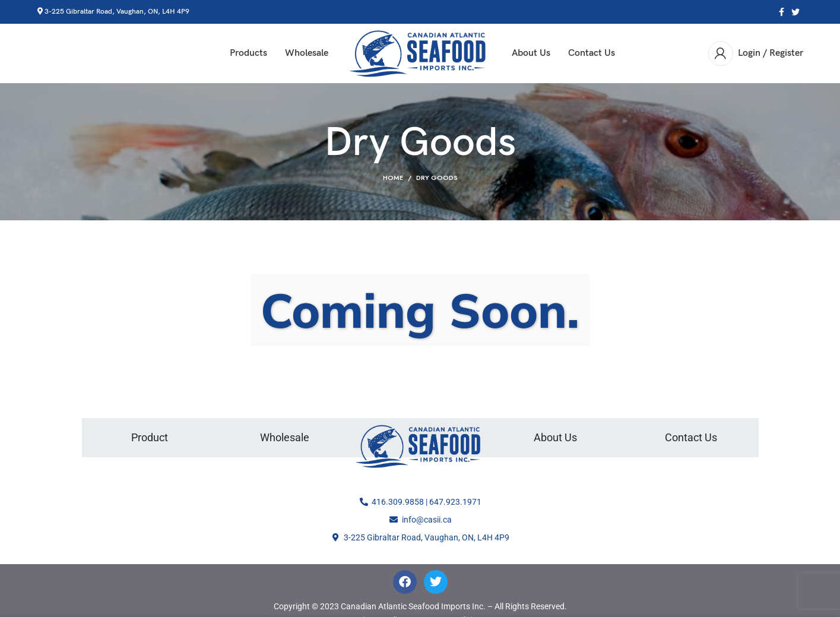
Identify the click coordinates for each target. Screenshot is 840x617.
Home (393, 178)
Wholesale (285, 438)
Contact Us (691, 438)
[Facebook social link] (782, 12)
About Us (555, 438)
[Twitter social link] (795, 12)
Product (150, 438)
